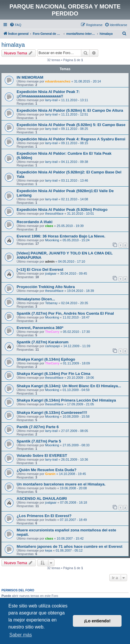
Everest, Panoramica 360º (40, 328)
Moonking (52, 240)
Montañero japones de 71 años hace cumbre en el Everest (70, 546)
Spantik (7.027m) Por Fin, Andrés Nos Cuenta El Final (65, 313)
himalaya (13, 45)
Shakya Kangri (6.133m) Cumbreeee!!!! (52, 413)
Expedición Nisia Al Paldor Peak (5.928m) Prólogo (62, 210)
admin (50, 261)
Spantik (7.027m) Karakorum (43, 342)
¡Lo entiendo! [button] (97, 621)
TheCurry (52, 332)
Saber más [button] (21, 635)
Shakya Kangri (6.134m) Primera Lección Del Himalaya (66, 400)
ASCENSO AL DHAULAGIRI (42, 499)
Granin (50, 474)
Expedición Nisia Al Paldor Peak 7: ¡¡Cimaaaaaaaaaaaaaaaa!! (48, 94)
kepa (49, 550)
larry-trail (51, 100)
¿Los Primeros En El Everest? (44, 516)
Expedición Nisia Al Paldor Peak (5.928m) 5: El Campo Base (71, 125)
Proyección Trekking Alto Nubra (46, 287)
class (49, 226)
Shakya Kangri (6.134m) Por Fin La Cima (53, 374)
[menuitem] (15, 25)
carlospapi (52, 346)
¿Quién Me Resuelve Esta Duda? (46, 470)
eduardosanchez (58, 81)
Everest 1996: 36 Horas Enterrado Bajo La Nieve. (61, 236)
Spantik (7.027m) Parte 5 (39, 441)
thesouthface (54, 213)
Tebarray (51, 303)
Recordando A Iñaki (35, 222)
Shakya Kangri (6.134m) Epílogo (46, 359)
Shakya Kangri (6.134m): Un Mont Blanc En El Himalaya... (69, 386)
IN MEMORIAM (30, 77)
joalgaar (51, 273)
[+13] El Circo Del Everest (40, 270)
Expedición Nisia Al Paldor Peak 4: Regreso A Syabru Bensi (71, 139)
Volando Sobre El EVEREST (42, 456)
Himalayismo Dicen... (36, 299)
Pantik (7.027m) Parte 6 (38, 427)
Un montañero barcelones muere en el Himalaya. (61, 484)
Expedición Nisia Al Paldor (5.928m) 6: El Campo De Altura (70, 110)
